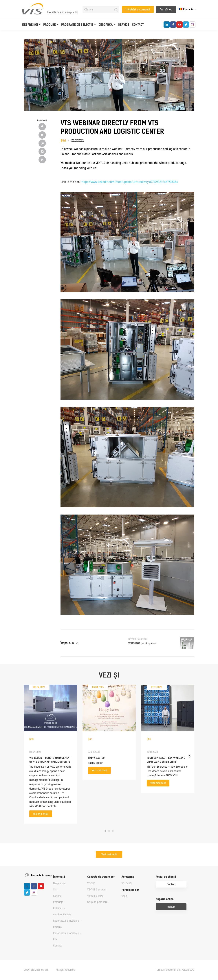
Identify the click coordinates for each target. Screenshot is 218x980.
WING (124, 897)
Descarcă (106, 25)
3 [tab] (113, 831)
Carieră (57, 896)
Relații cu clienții (166, 877)
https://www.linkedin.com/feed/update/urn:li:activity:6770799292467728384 (130, 182)
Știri (55, 890)
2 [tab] (109, 831)
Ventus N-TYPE (95, 896)
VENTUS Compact (97, 890)
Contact (138, 25)
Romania (186, 9)
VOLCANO (127, 883)
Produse (50, 25)
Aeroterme (128, 877)
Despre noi (30, 25)
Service (124, 25)
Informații (59, 877)
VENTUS (91, 883)
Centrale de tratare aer (101, 877)
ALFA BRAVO (188, 970)
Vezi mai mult (41, 814)
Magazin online (165, 899)
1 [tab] (105, 831)
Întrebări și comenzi (138, 10)
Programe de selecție (77, 25)
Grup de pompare (97, 902)
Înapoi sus (67, 643)
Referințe (58, 902)
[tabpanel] (50, 754)
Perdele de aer (130, 890)
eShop (166, 10)
